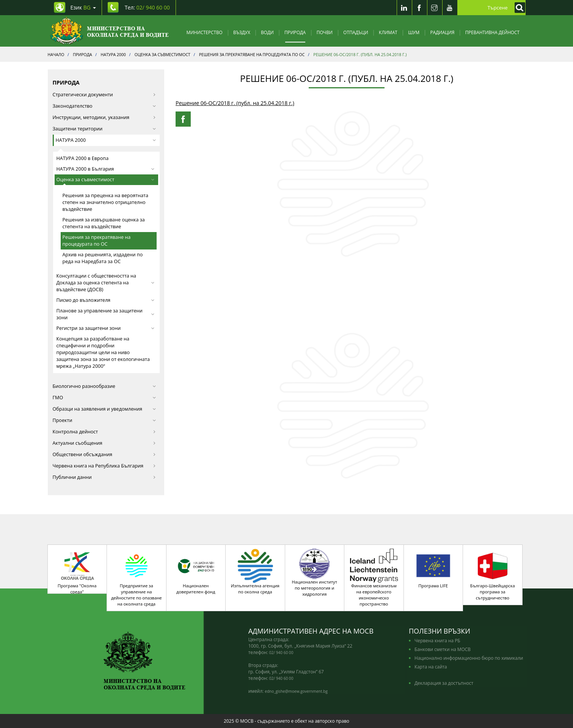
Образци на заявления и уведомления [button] (104, 409)
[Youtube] (450, 8)
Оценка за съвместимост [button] (106, 180)
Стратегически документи (104, 95)
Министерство (205, 32)
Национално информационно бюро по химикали (469, 658)
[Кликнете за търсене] (518, 8)
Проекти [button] (104, 420)
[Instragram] (435, 8)
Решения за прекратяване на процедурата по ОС (97, 241)
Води (267, 32)
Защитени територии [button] (104, 129)
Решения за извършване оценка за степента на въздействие (104, 223)
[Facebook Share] (183, 119)
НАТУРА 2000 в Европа (83, 158)
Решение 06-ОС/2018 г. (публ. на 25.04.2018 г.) (235, 103)
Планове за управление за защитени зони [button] (106, 314)
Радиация (442, 32)
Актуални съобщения (104, 443)
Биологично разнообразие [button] (104, 386)
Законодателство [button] (104, 106)
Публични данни (104, 477)
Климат (388, 32)
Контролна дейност (104, 432)
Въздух (242, 32)
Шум (414, 32)
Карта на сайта (431, 667)
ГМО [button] (104, 398)
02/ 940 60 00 (281, 653)
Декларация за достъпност (444, 683)
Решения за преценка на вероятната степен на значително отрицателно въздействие (105, 202)
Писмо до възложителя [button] (106, 300)
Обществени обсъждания (104, 454)
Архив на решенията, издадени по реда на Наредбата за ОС (103, 258)
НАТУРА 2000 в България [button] (106, 169)
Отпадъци (356, 32)
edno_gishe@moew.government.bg (296, 691)
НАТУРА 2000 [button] (106, 140)
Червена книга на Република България (104, 466)
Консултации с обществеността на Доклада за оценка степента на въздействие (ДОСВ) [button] (106, 283)
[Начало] (109, 31)
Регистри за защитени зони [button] (106, 328)
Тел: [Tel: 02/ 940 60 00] (147, 7)
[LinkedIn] (404, 8)
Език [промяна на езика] (83, 7)
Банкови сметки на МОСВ (443, 649)
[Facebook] (419, 8)
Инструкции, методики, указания (104, 117)
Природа (295, 32)
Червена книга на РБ (437, 640)
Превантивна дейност (492, 32)
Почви (325, 32)
